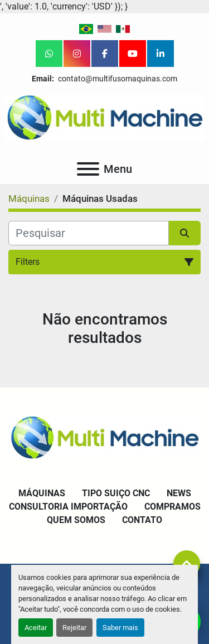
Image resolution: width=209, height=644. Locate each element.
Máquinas (42, 493)
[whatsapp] (49, 54)
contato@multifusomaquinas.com (117, 79)
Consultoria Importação (68, 507)
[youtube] (133, 54)
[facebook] (105, 54)
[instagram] (77, 54)
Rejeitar (74, 628)
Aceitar (36, 628)
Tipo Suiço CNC (116, 493)
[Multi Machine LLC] (104, 436)
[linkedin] (161, 54)
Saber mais (120, 628)
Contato (142, 520)
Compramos (172, 507)
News (179, 493)
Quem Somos (76, 520)
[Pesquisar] (89, 233)
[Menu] (88, 169)
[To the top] (187, 564)
